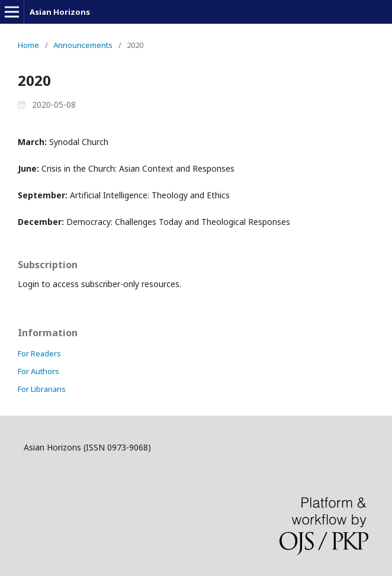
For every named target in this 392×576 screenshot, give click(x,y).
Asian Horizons (60, 12)
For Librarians (42, 389)
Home (28, 45)
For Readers (39, 353)
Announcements (83, 45)
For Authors (38, 371)
